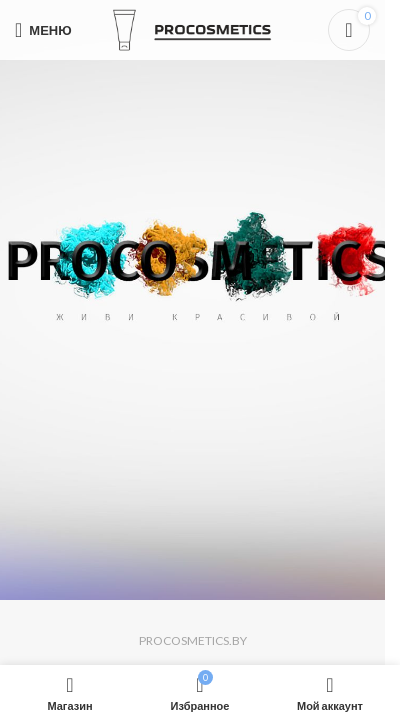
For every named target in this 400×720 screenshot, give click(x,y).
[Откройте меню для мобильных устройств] (43, 30)
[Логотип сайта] (193, 28)
